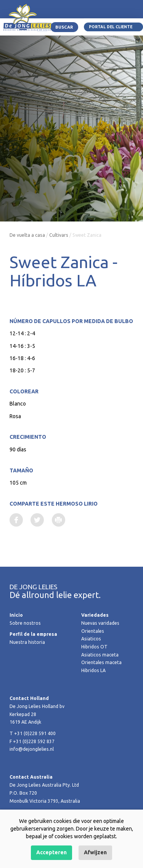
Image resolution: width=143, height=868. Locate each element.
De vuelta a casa (27, 235)
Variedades (95, 615)
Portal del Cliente (111, 27)
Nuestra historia (27, 642)
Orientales (93, 631)
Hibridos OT (94, 647)
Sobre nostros (25, 623)
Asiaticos (91, 639)
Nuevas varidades (100, 623)
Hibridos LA (93, 670)
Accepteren (51, 852)
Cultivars (59, 235)
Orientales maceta (101, 662)
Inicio (16, 615)
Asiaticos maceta (100, 655)
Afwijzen (95, 852)
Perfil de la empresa (33, 634)
